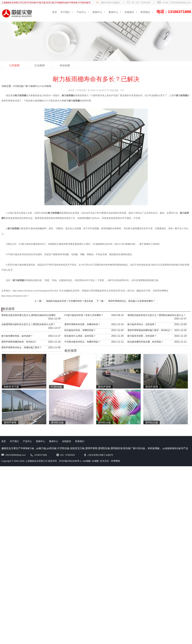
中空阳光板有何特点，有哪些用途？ (82, 342)
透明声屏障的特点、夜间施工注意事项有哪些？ (132, 301)
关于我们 (14, 441)
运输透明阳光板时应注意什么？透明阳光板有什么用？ (28, 324)
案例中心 (54, 441)
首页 (4, 441)
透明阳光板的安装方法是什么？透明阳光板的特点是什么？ (157, 315)
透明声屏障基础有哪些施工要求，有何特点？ (150, 330)
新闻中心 (35, 86)
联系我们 (80, 441)
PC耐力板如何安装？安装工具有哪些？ (84, 315)
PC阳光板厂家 (21, 86)
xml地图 (87, 461)
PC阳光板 (140, 448)
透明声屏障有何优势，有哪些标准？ (82, 324)
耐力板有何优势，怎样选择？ (142, 336)
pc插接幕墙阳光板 (172, 448)
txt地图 (95, 461)
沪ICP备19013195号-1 (70, 461)
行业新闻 (40, 65)
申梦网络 (116, 461)
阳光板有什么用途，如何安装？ (80, 336)
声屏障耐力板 (27, 448)
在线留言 (67, 441)
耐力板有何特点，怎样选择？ (142, 324)
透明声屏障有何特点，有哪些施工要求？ (22, 347)
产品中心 (27, 441)
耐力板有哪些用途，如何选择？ (17, 336)
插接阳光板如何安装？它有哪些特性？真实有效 (70, 301)
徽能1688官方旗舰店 (110, 3)
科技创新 (65, 65)
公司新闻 (14, 65)
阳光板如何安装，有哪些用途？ (80, 330)
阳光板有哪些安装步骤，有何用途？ (145, 342)
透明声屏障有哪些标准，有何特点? (19, 342)
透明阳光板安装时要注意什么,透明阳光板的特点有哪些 (29, 315)
